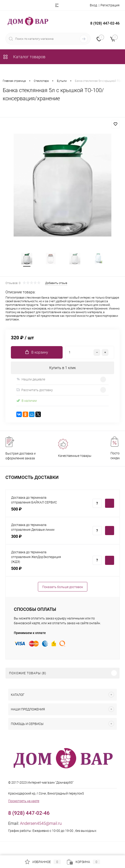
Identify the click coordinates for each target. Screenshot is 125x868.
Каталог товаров (24, 57)
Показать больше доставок (63, 587)
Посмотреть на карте (24, 801)
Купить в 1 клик (62, 368)
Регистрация (110, 5)
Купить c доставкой (110, 503)
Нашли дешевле (31, 379)
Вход (93, 5)
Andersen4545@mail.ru (41, 824)
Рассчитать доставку (35, 390)
